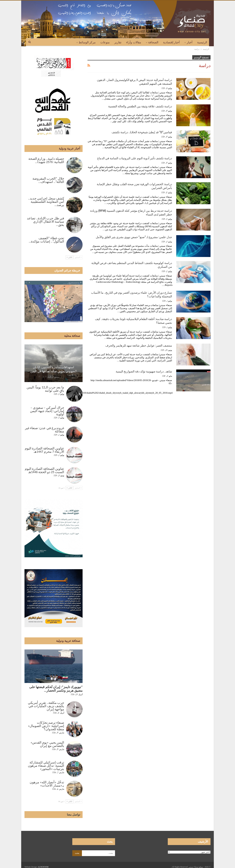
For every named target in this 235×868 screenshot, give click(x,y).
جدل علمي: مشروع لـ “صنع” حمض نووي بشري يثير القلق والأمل (134, 237)
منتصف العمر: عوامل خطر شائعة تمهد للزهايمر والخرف (139, 345)
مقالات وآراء (134, 42)
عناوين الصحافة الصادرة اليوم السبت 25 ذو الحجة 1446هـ (45, 470)
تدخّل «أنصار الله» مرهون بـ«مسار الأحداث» (47, 784)
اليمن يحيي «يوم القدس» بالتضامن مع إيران (47, 744)
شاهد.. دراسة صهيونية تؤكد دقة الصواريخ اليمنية (144, 371)
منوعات (105, 42)
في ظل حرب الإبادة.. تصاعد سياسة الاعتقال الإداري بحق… (46, 221)
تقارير (118, 42)
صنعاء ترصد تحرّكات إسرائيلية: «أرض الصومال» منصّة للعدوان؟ (46, 726)
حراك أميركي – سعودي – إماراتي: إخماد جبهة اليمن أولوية (47, 411)
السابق (78, 257)
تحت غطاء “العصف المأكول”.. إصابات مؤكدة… (47, 240)
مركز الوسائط (87, 42)
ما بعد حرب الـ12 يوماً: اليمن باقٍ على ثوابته (45, 389)
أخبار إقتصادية (171, 42)
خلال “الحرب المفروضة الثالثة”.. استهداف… (48, 180)
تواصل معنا (74, 815)
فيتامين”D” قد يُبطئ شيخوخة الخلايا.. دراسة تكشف (142, 132)
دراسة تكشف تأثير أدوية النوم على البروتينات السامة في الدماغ (135, 158)
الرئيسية (202, 42)
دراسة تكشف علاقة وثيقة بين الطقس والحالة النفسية (140, 106)
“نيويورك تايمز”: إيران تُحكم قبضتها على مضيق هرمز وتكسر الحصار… (56, 689)
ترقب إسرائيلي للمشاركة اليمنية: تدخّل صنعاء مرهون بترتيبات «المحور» (46, 766)
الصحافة (153, 42)
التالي (69, 257)
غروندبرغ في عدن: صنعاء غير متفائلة (45, 430)
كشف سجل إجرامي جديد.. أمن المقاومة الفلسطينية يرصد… (46, 202)
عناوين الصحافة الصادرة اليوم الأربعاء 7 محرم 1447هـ (45, 450)
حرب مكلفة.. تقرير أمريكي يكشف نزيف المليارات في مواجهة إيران (46, 706)
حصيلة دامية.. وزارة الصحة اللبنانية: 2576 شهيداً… (46, 160)
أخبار (190, 42)
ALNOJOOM (43, 867)
